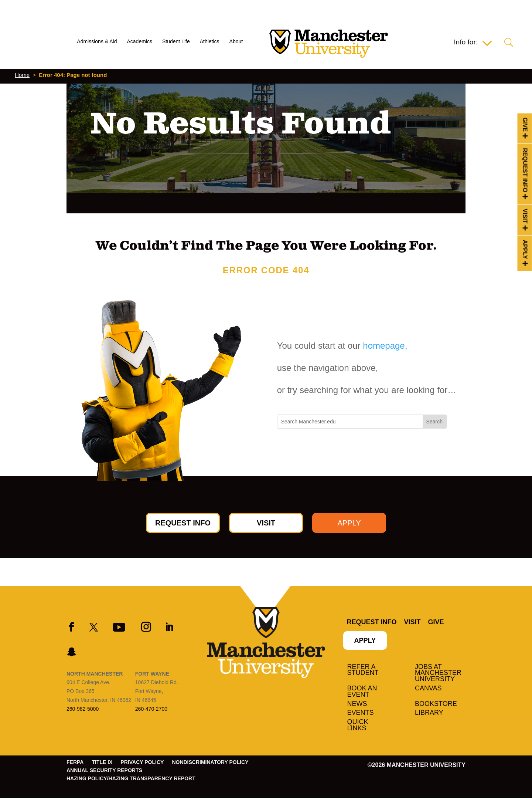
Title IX (102, 762)
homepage (384, 346)
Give (525, 125)
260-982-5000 (83, 709)
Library (429, 713)
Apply (525, 250)
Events (361, 713)
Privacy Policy (142, 762)
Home (22, 75)
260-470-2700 (151, 709)
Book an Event (362, 692)
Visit (525, 216)
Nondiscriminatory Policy (210, 762)
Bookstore (436, 704)
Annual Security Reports (104, 770)
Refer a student (363, 670)
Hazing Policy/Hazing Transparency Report (131, 779)
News (357, 704)
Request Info (525, 170)
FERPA (75, 762)
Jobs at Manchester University (438, 673)
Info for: (466, 43)
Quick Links (358, 725)
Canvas (428, 689)
